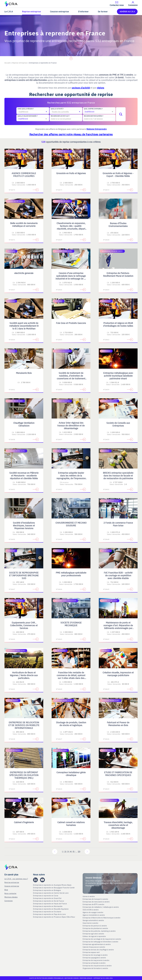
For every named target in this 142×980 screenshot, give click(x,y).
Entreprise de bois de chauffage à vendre (98, 950)
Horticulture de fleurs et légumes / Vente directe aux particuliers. (24, 675)
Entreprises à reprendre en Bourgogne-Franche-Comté (54, 888)
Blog (6, 890)
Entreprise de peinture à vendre (95, 926)
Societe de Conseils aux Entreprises (118, 424)
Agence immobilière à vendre (94, 915)
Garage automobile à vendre (93, 920)
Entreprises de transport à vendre (95, 899)
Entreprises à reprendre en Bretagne (47, 890)
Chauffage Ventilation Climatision (24, 424)
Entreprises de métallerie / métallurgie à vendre (101, 907)
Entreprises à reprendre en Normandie (48, 906)
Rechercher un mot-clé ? (60, 116)
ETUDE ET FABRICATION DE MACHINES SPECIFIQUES (118, 774)
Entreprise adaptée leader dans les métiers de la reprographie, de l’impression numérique (71, 477)
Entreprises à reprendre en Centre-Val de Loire (51, 893)
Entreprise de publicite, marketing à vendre (99, 931)
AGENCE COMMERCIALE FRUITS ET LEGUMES (24, 175)
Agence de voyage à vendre (93, 912)
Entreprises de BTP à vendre (94, 904)
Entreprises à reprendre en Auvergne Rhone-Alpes (52, 885)
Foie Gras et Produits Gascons (71, 323)
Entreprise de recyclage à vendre (95, 955)
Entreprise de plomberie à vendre (95, 928)
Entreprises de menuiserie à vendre (96, 902)
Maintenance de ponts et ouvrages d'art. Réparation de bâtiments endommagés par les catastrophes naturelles (118, 627)
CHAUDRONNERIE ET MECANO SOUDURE (71, 524)
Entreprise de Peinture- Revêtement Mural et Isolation (118, 274)
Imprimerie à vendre (91, 923)
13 (79, 852)
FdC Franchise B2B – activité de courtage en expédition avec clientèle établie (118, 575)
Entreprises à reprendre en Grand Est (47, 898)
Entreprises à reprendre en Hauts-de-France (50, 904)
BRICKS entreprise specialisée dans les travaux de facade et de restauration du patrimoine (118, 475)
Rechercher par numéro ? (94, 116)
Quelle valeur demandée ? (28, 116)
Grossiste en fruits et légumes (71, 173)
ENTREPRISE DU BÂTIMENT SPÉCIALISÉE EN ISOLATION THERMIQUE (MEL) (24, 775)
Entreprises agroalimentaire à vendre (97, 944)
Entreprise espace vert (91, 952)
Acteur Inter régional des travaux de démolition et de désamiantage (71, 425)
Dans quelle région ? (26, 109)
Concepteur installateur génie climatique (71, 774)
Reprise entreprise (31, 11)
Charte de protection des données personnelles (46, 978)
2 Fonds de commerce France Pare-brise (118, 524)
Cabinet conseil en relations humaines (71, 824)
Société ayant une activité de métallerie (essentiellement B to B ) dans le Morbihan (24, 326)
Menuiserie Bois (24, 373)
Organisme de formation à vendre (95, 968)
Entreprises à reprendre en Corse (46, 896)
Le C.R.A (9, 11)
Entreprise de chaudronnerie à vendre (97, 966)
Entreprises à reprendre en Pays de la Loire (49, 914)
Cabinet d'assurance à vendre (94, 947)
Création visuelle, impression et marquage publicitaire (118, 674)
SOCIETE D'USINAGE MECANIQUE (71, 624)
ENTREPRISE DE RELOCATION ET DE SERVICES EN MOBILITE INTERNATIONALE (24, 725)
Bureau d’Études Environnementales (118, 225)
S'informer (83, 11)
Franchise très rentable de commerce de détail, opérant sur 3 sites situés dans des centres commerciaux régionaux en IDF (71, 678)
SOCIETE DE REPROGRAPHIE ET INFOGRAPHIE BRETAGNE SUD (24, 575)
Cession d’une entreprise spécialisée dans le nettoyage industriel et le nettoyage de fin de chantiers (71, 277)
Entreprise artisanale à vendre (94, 963)
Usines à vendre (89, 896)
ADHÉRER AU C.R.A (127, 11)
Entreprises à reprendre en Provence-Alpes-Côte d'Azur (54, 917)
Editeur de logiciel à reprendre (94, 936)
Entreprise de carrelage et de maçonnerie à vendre (102, 939)
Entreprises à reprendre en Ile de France (49, 901)
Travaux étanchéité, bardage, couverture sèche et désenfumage (118, 825)
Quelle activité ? (57, 109)
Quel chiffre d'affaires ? (93, 109)
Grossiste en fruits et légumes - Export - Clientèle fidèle (118, 175)
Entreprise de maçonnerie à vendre (96, 960)
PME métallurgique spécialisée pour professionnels (71, 574)
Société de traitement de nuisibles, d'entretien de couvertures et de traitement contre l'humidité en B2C (71, 377)
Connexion (9, 901)
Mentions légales (11, 897)
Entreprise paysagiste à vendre (94, 958)
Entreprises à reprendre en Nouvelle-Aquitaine (51, 909)
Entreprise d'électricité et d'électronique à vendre (101, 918)
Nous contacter (10, 893)
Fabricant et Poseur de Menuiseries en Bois (118, 724)
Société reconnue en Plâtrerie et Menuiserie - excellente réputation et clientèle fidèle (24, 475)
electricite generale (24, 273)
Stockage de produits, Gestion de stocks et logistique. (71, 724)
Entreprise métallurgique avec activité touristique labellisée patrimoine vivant (118, 376)
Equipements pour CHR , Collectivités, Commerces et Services (24, 625)
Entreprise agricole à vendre (93, 934)
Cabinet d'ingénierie (24, 822)
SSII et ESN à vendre (91, 910)
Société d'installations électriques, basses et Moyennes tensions (24, 525)
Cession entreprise (59, 11)
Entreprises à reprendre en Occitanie (47, 912)
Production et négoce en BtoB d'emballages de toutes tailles (118, 324)
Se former (103, 11)
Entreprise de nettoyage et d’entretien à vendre (100, 942)
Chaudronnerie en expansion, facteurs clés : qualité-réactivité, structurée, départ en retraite (71, 227)
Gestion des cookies (72, 978)
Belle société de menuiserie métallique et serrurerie (24, 224)
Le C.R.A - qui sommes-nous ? (16, 879)
